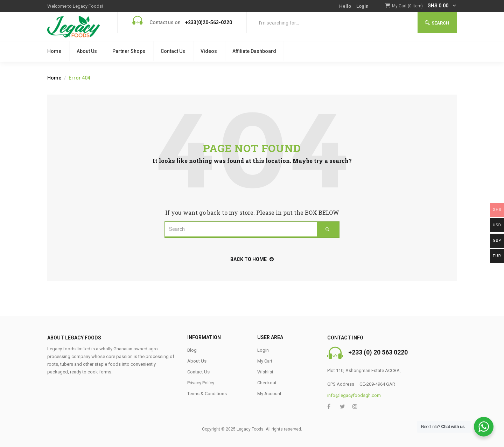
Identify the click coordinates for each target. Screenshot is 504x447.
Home (54, 51)
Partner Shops (129, 51)
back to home (252, 259)
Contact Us (173, 51)
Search (437, 23)
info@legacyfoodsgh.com (354, 395)
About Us (87, 51)
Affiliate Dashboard (254, 51)
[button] (424, 6)
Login (362, 6)
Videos (209, 51)
